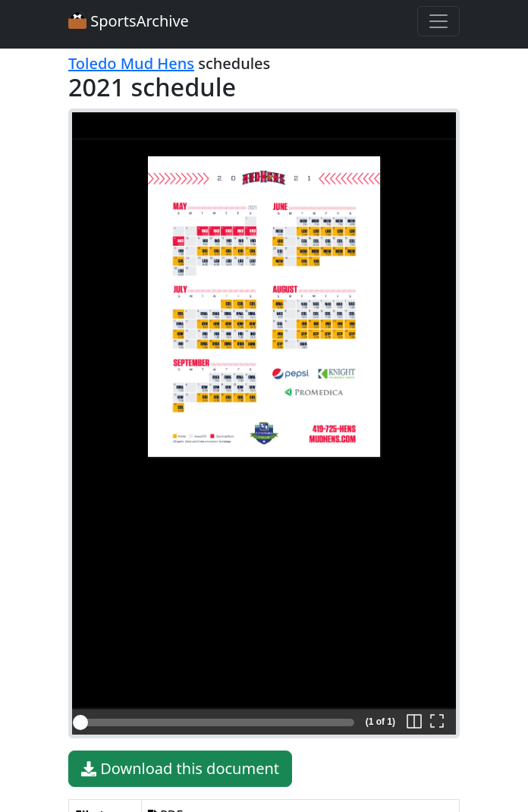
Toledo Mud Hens (131, 63)
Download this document (180, 769)
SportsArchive (129, 21)
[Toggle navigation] (438, 21)
